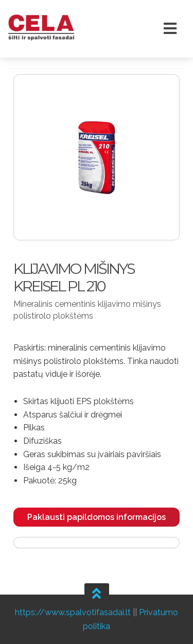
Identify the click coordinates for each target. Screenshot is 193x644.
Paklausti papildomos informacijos (97, 517)
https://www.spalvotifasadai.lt (73, 612)
